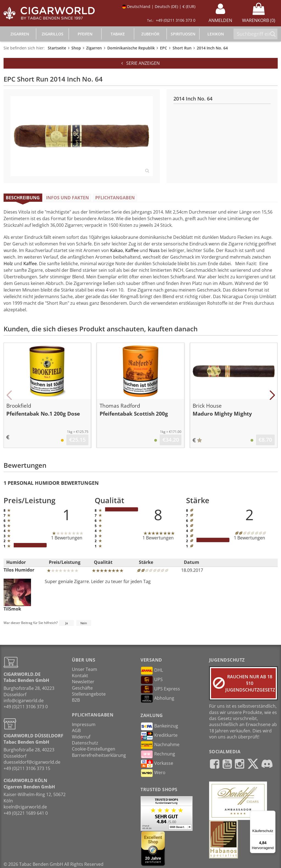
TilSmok (17, 595)
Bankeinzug (159, 726)
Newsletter (83, 682)
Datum (192, 562)
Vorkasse (157, 764)
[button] (9, 395)
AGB (76, 730)
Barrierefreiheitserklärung (99, 755)
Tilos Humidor (19, 570)
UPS (152, 680)
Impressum (84, 724)
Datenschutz (85, 743)
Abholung (157, 699)
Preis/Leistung (65, 562)
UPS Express (160, 689)
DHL (152, 671)
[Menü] (272, 814)
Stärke (146, 562)
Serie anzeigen (140, 63)
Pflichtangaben (115, 198)
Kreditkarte (159, 736)
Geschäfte (82, 688)
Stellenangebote (89, 694)
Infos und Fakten (68, 198)
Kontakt (80, 676)
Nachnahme (160, 745)
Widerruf (81, 737)
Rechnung (158, 754)
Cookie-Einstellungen (94, 749)
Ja (67, 623)
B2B (76, 700)
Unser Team (85, 669)
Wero (153, 773)
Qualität (103, 562)
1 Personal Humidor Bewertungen (51, 483)
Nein (84, 623)
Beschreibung (23, 198)
